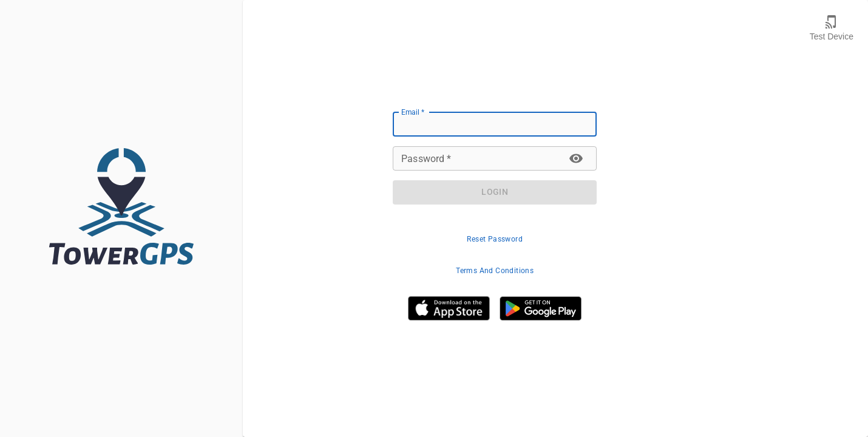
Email (413, 112)
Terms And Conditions (495, 271)
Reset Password (495, 239)
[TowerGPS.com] (121, 206)
